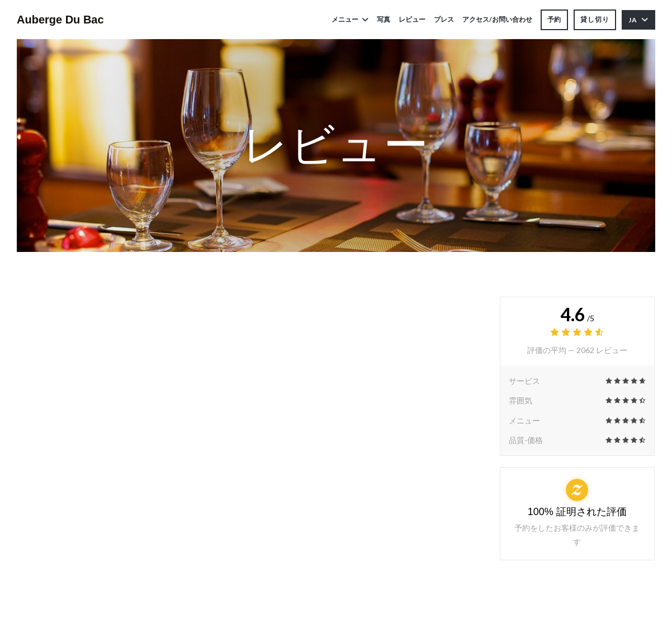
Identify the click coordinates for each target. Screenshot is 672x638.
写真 (384, 19)
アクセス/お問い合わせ (497, 19)
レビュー (412, 19)
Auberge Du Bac (60, 20)
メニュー (350, 19)
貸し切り (595, 19)
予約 (555, 19)
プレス (444, 19)
